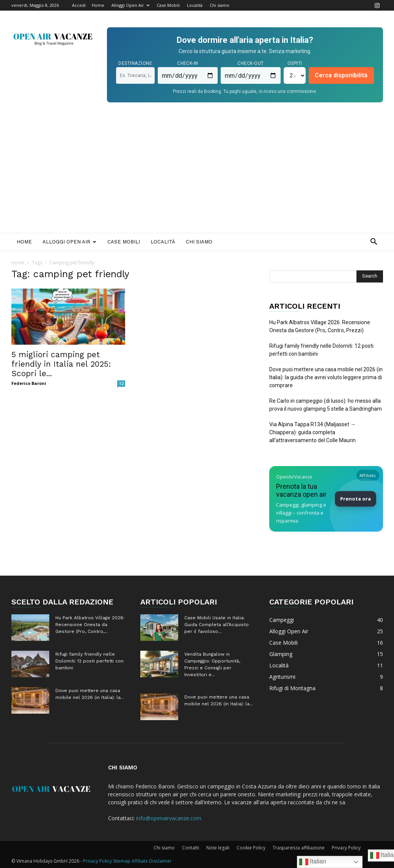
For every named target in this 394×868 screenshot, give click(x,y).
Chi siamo (220, 5)
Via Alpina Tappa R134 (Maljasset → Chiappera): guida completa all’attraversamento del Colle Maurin (312, 432)
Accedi (79, 5)
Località (195, 5)
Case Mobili (168, 5)
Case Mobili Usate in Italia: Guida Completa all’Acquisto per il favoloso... (217, 625)
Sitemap (122, 861)
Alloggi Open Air (130, 5)
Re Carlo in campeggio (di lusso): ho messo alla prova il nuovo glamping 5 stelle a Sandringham (326, 405)
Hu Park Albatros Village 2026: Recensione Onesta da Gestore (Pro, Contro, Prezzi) (320, 326)
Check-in (188, 63)
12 (121, 383)
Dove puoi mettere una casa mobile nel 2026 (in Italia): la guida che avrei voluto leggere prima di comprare (326, 377)
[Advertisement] (197, 176)
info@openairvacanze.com (169, 818)
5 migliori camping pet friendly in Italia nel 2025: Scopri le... (61, 364)
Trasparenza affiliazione (299, 848)
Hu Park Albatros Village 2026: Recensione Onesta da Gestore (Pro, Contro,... (90, 625)
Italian (313, 862)
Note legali (218, 848)
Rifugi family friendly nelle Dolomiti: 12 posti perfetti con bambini (321, 350)
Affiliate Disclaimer (152, 861)
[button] (374, 243)
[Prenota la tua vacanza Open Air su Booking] (326, 499)
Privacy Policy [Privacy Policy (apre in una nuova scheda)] (97, 861)
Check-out (250, 63)
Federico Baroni (29, 383)
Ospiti (295, 63)
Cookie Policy (251, 848)
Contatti (191, 848)
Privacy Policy (346, 848)
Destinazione (135, 63)
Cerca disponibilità (341, 75)
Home (98, 5)
